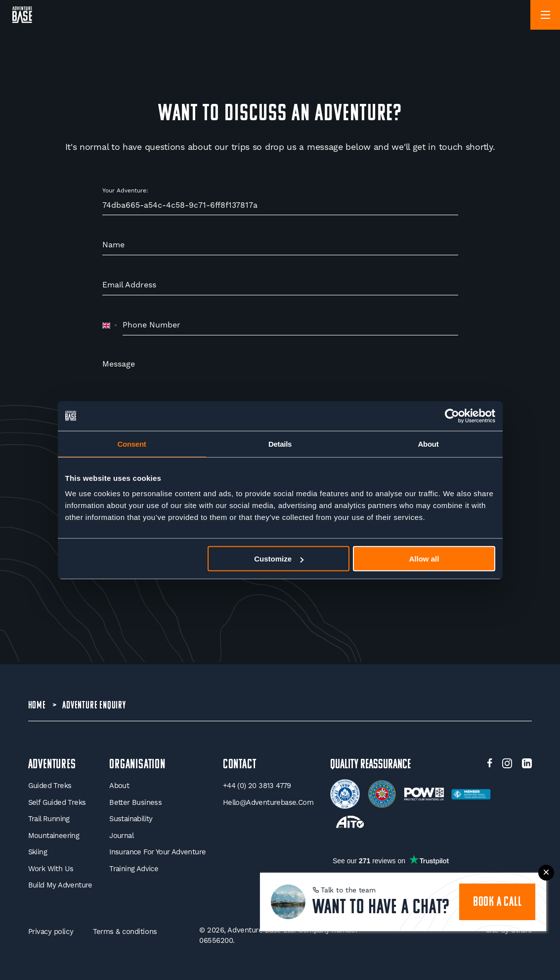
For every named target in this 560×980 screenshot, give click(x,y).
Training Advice (134, 869)
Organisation (137, 765)
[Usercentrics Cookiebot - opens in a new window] (452, 416)
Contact (240, 765)
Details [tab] (280, 443)
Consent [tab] (132, 443)
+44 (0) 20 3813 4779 (257, 786)
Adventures (52, 765)
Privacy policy (51, 932)
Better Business (135, 802)
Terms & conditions (125, 932)
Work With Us (51, 869)
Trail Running (49, 819)
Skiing (38, 852)
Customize (279, 559)
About (119, 786)
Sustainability (131, 819)
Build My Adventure (60, 885)
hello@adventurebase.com (268, 802)
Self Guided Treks (57, 802)
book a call (497, 903)
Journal (121, 836)
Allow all (424, 559)
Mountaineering (54, 836)
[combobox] (110, 326)
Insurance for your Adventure (157, 852)
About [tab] (429, 443)
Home (37, 706)
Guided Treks (50, 786)
